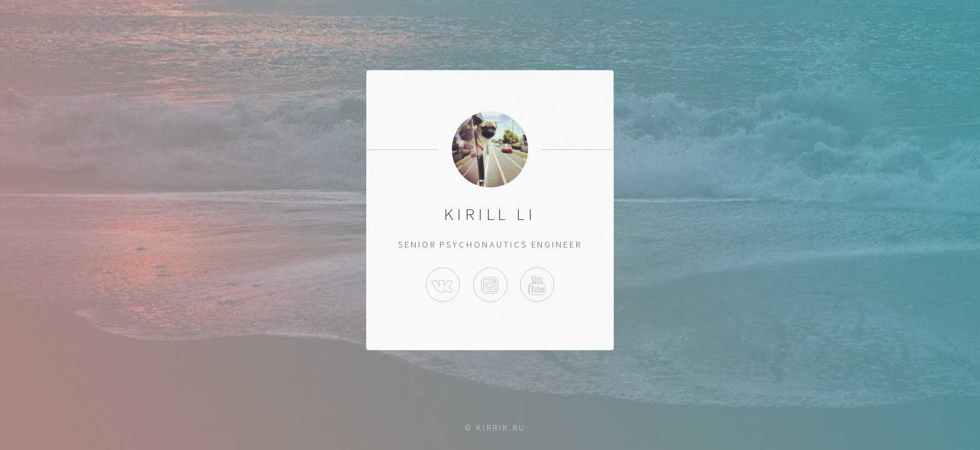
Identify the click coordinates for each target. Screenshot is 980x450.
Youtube (537, 285)
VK (443, 285)
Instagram (490, 285)
